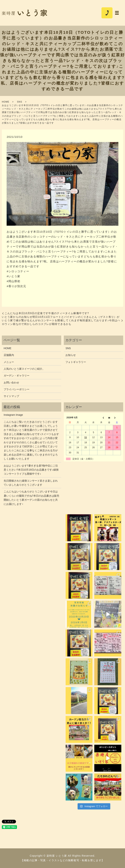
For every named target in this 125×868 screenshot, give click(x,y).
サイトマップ (11, 396)
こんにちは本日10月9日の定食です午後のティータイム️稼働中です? (47, 313)
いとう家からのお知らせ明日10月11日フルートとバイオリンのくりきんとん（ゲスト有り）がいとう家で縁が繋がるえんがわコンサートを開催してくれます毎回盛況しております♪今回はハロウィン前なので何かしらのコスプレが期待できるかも (61, 320)
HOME (6, 102)
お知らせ (71, 355)
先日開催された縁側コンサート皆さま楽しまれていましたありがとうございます (31, 483)
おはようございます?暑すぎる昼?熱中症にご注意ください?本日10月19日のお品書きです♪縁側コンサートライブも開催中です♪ (31, 470)
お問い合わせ (11, 383)
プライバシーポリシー (17, 389)
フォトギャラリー (76, 362)
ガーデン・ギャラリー (17, 376)
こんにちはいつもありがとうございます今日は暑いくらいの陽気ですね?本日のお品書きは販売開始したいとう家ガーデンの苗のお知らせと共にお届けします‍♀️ (31, 498)
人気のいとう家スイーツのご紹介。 (24, 369)
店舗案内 (9, 355)
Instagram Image (13, 415)
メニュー (9, 362)
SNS (19, 102)
